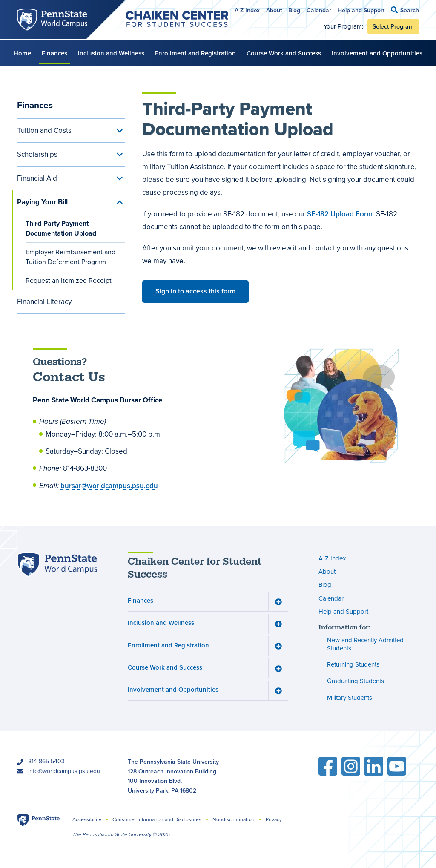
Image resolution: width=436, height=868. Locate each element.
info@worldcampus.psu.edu (64, 771)
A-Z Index (247, 10)
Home (22, 53)
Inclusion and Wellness (111, 53)
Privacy (274, 819)
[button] (405, 10)
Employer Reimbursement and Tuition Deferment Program (70, 257)
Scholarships (37, 154)
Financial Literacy (44, 302)
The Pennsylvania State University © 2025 (121, 834)
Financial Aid (37, 178)
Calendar (319, 10)
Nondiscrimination (234, 819)
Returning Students (353, 665)
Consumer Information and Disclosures (157, 819)
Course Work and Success (284, 53)
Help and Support (361, 10)
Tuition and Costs (44, 131)
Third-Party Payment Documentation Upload (61, 228)
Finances (54, 53)
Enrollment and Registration (195, 53)
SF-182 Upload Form (340, 214)
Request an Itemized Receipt (69, 280)
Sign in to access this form (195, 291)
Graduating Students (356, 681)
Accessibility (87, 819)
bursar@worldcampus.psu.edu (109, 486)
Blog (294, 10)
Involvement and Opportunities (377, 53)
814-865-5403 (46, 761)
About (274, 10)
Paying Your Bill (42, 202)
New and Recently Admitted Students (365, 644)
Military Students (350, 698)
